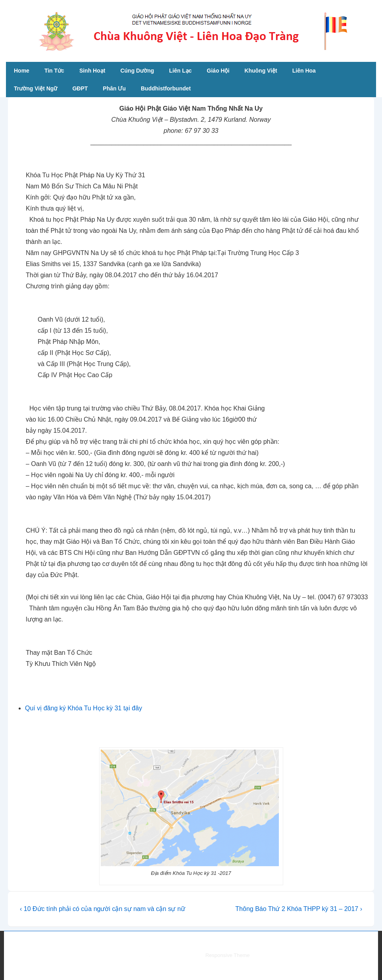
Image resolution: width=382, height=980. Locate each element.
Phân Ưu (114, 88)
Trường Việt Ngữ (36, 88)
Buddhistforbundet (166, 88)
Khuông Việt (261, 71)
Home (22, 71)
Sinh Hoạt (92, 71)
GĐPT (80, 88)
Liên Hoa (304, 71)
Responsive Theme (228, 955)
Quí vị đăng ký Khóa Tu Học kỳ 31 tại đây (84, 708)
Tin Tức (54, 71)
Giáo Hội (218, 71)
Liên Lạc (180, 71)
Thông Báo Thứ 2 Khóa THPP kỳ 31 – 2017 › (299, 909)
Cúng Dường (137, 71)
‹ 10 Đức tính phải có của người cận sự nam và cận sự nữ (103, 909)
